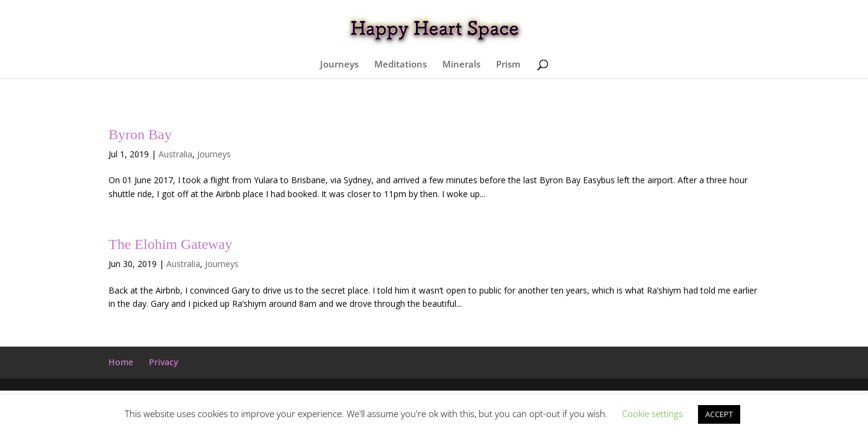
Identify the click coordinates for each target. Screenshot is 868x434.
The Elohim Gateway (170, 244)
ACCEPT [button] (719, 414)
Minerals (461, 65)
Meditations (401, 65)
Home (121, 362)
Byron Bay (140, 134)
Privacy (164, 362)
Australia (175, 154)
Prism (508, 65)
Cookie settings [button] (653, 414)
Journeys (339, 65)
